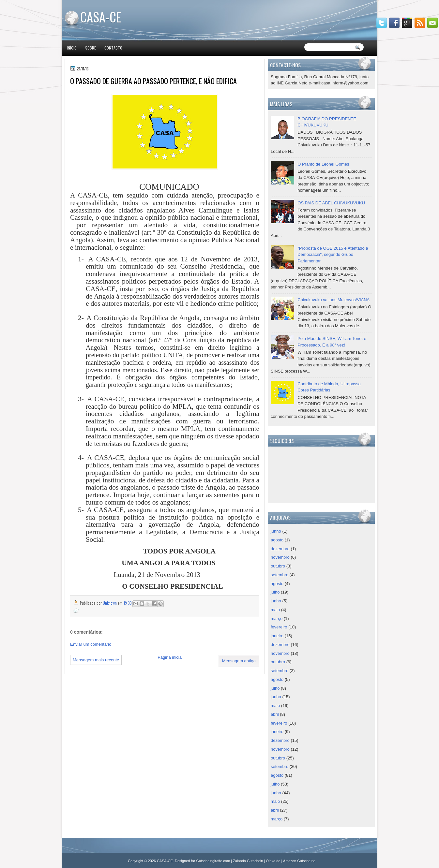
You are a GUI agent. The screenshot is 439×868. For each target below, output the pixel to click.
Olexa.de (273, 861)
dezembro (280, 549)
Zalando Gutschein (248, 861)
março (277, 618)
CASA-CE (101, 17)
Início (72, 48)
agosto (277, 540)
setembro (280, 575)
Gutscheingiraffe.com (213, 861)
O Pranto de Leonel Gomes (323, 164)
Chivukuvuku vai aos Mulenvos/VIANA (333, 300)
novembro (280, 557)
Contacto (113, 48)
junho (276, 531)
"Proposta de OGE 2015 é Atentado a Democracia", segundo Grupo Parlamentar (333, 255)
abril (275, 714)
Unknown (110, 603)
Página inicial (170, 657)
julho (275, 592)
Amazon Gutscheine (299, 861)
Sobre (91, 48)
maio (275, 610)
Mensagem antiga (239, 661)
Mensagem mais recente (96, 660)
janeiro (277, 636)
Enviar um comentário (91, 644)
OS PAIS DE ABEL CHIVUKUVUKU (331, 203)
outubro (278, 566)
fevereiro (279, 627)
